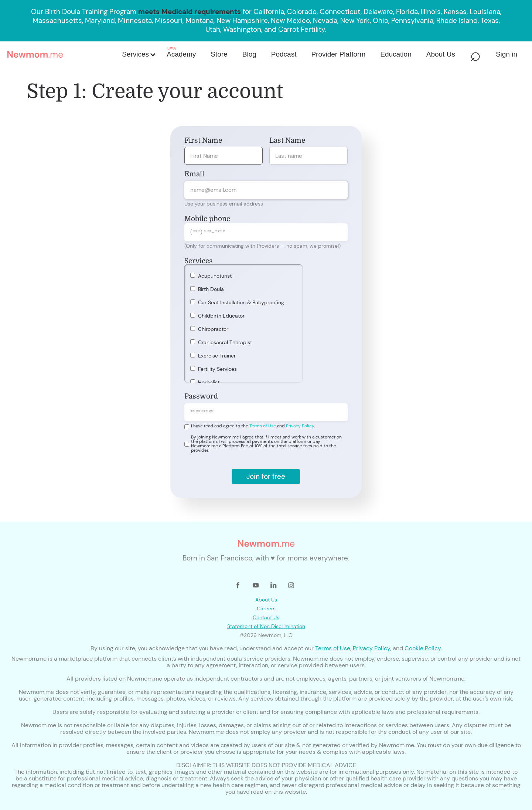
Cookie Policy (423, 648)
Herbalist (209, 382)
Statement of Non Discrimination (266, 626)
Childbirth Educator (221, 316)
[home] (62, 54)
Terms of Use (263, 426)
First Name (203, 140)
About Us (266, 600)
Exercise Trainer (217, 356)
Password (201, 396)
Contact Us (266, 617)
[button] (138, 54)
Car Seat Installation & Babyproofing (241, 302)
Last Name (287, 140)
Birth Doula (211, 289)
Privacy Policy (300, 426)
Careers (266, 609)
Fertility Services (217, 369)
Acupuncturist (215, 276)
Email (194, 174)
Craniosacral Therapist (225, 342)
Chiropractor (213, 329)
